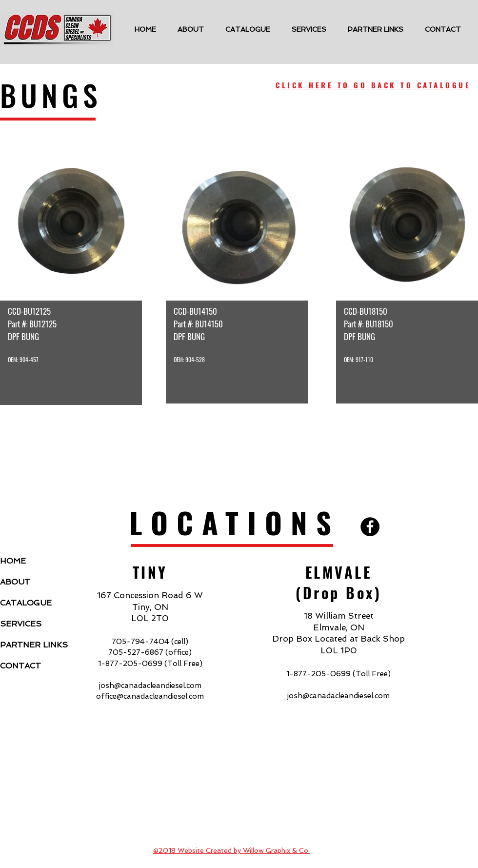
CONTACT (20, 666)
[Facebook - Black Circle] (370, 527)
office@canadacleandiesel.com (150, 696)
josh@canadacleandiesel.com (150, 686)
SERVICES (21, 624)
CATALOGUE (26, 603)
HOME (13, 561)
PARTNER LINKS (33, 645)
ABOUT (15, 582)
